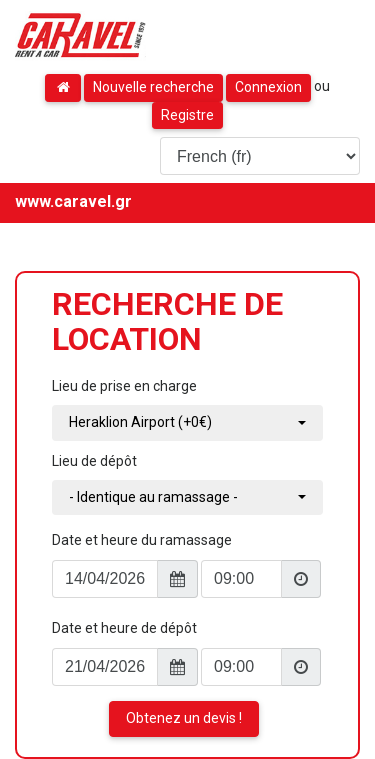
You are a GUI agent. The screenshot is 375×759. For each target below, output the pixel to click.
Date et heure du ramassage (142, 540)
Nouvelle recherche (153, 87)
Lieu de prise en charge (124, 386)
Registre (187, 115)
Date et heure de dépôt (124, 628)
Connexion (268, 87)
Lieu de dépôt (94, 461)
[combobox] (187, 423)
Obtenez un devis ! (184, 718)
